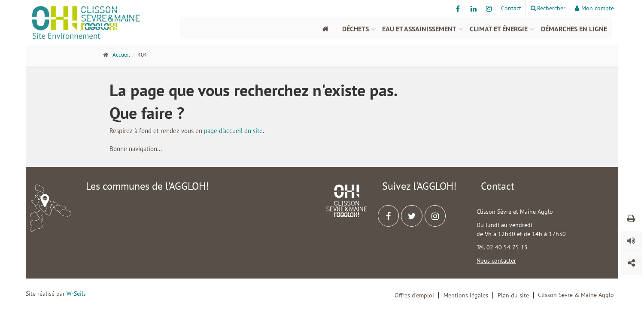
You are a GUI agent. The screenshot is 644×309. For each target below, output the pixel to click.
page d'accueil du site (233, 131)
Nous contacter (496, 261)
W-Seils (76, 294)
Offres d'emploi (414, 295)
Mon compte (594, 8)
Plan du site (513, 295)
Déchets (355, 29)
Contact (511, 8)
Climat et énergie (499, 29)
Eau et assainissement (419, 29)
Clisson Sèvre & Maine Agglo (576, 295)
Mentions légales (466, 295)
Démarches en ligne (574, 29)
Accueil (121, 55)
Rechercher (548, 8)
